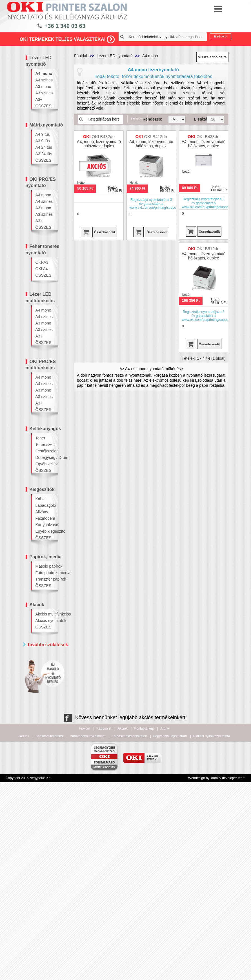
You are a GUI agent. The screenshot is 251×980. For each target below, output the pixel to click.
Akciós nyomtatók (45, 621)
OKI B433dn (208, 136)
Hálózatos (46, 720)
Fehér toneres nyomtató (43, 250)
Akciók (37, 605)
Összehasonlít (105, 232)
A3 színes (44, 93)
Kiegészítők (42, 489)
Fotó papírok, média (45, 573)
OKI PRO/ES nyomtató (41, 183)
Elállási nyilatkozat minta (212, 920)
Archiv (165, 912)
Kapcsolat (104, 912)
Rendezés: (151, 119)
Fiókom (85, 912)
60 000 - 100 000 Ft (48, 792)
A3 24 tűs (44, 154)
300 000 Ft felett (51, 815)
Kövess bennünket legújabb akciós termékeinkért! (125, 901)
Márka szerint (42, 658)
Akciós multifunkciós (45, 614)
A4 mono (44, 74)
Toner (40, 438)
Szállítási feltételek (49, 920)
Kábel (41, 499)
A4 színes (44, 80)
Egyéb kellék (45, 464)
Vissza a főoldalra (212, 57)
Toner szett (45, 445)
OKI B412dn (156, 136)
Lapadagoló (45, 505)
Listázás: (196, 119)
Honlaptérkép (144, 912)
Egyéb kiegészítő (45, 531)
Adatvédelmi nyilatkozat (88, 920)
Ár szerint (38, 738)
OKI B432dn (103, 136)
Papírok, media (46, 557)
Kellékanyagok (45, 429)
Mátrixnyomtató (46, 125)
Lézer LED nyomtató (39, 61)
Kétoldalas (46, 713)
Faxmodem (45, 518)
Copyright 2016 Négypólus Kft (28, 962)
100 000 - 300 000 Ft (49, 805)
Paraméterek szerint (41, 691)
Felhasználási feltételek (129, 920)
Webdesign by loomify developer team (217, 962)
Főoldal (81, 56)
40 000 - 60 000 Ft (51, 779)
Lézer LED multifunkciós (40, 297)
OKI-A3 (42, 262)
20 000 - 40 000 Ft (51, 767)
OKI (40, 677)
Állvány (42, 512)
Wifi (40, 727)
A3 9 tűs (43, 141)
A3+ (39, 99)
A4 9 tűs (43, 134)
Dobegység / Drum (45, 457)
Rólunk (24, 920)
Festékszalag (45, 451)
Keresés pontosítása (47, 827)
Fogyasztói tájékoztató (170, 920)
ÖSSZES (44, 106)
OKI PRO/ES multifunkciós (41, 365)
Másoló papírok (45, 566)
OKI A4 (42, 269)
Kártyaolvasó (45, 525)
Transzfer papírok (45, 579)
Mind (41, 670)
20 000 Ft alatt (50, 757)
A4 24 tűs (44, 147)
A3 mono (43, 86)
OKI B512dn (208, 249)
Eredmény (221, 36)
